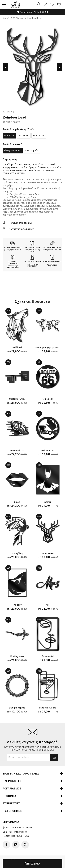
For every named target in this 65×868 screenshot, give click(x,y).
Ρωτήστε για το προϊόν (21, 229)
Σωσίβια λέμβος (17, 708)
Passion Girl (48, 656)
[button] (4, 5)
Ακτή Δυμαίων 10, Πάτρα (19, 828)
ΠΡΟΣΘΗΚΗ (32, 864)
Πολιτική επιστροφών (21, 223)
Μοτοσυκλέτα (17, 451)
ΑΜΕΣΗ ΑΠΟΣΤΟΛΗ (32, 248)
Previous (5, 67)
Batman (48, 502)
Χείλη (17, 502)
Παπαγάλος (17, 553)
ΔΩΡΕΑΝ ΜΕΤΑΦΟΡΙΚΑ (13, 248)
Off (44, 12)
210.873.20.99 (32, 266)
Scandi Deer (48, 553)
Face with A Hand (48, 708)
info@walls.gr (21, 832)
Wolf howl (17, 348)
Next (60, 67)
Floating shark (17, 656)
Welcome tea (48, 451)
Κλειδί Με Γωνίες (17, 399)
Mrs (48, 605)
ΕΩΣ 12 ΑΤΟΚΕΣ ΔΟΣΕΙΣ (52, 248)
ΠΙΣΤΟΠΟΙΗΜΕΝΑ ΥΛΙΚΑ (52, 262)
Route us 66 (48, 399)
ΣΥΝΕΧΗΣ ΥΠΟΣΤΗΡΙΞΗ (32, 262)
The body (17, 605)
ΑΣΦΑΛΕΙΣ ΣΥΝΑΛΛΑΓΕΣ (13, 263)
